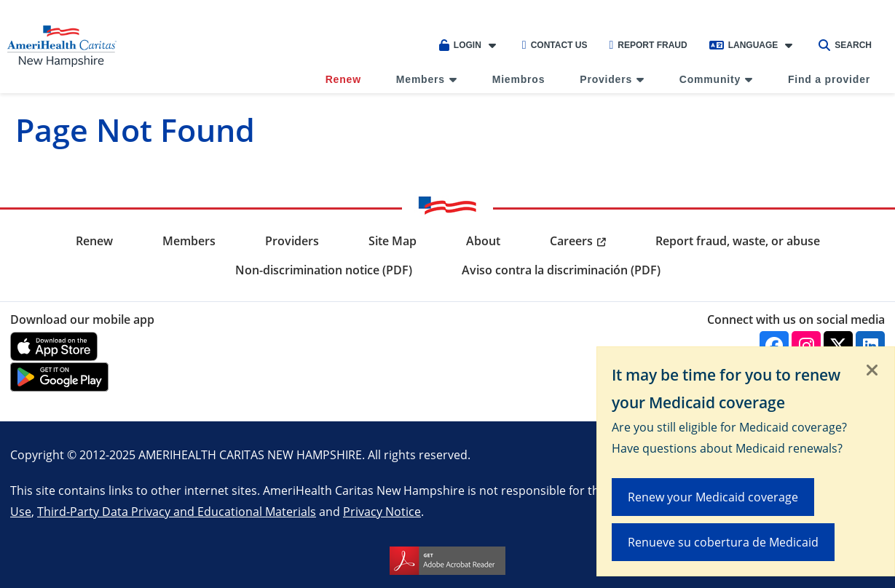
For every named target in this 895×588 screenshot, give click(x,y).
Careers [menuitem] (571, 241)
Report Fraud (648, 45)
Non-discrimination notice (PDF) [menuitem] (324, 270)
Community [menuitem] (710, 79)
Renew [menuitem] (343, 79)
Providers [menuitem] (606, 79)
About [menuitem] (483, 241)
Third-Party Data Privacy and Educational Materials (177, 511)
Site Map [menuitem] (393, 241)
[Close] (872, 371)
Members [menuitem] (421, 79)
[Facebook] (774, 346)
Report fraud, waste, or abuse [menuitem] (738, 241)
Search (845, 45)
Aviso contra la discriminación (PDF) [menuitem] (561, 270)
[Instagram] (806, 346)
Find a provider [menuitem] (829, 79)
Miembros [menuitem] (519, 79)
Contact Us (555, 45)
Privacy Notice (382, 511)
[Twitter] (838, 346)
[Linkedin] (870, 346)
